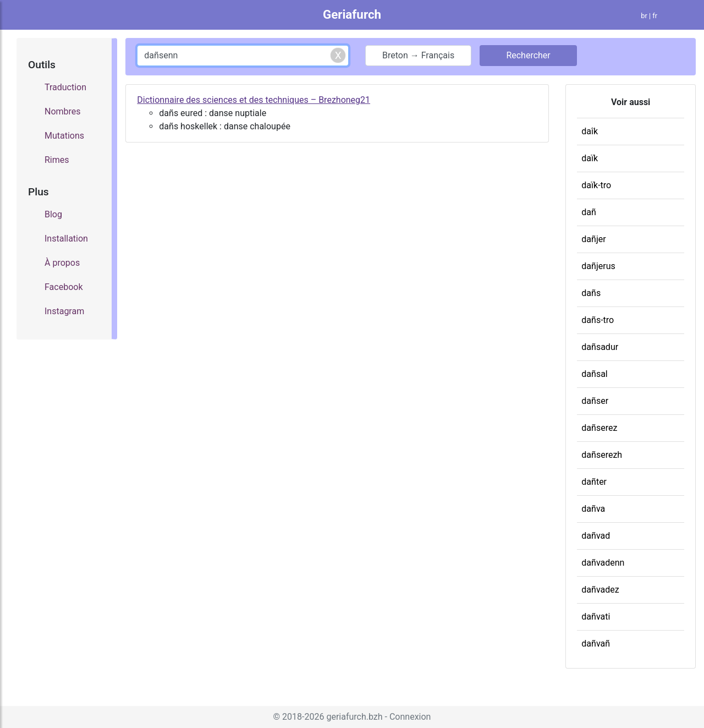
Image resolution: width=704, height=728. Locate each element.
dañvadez (600, 590)
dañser (595, 401)
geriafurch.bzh (354, 717)
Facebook (64, 287)
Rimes (57, 160)
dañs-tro (598, 320)
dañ (589, 212)
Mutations (64, 136)
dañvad (596, 536)
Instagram (64, 311)
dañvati (596, 617)
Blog (53, 214)
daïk (590, 158)
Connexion (410, 717)
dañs (591, 293)
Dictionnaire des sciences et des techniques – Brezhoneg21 (254, 100)
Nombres (63, 111)
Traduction (65, 87)
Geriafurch (352, 14)
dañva (593, 509)
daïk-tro (596, 185)
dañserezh (602, 455)
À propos (62, 263)
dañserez (599, 428)
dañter (594, 482)
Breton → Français (418, 55)
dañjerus (598, 266)
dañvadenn (603, 563)
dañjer (593, 239)
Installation (66, 239)
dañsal (594, 374)
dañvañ (596, 644)
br (644, 16)
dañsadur (600, 347)
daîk (590, 131)
